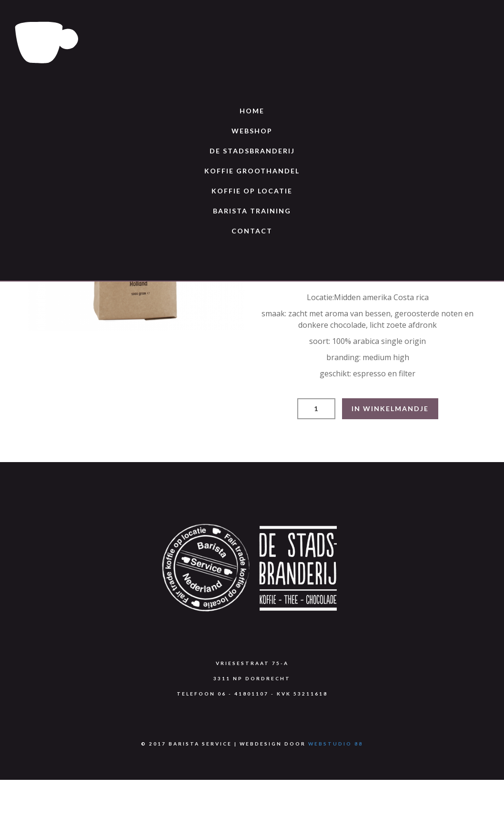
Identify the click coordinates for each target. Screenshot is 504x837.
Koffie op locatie (252, 191)
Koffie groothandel (252, 171)
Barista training (252, 211)
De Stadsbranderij (252, 151)
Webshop (252, 131)
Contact (252, 231)
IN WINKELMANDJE (390, 408)
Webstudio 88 (336, 744)
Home (252, 111)
